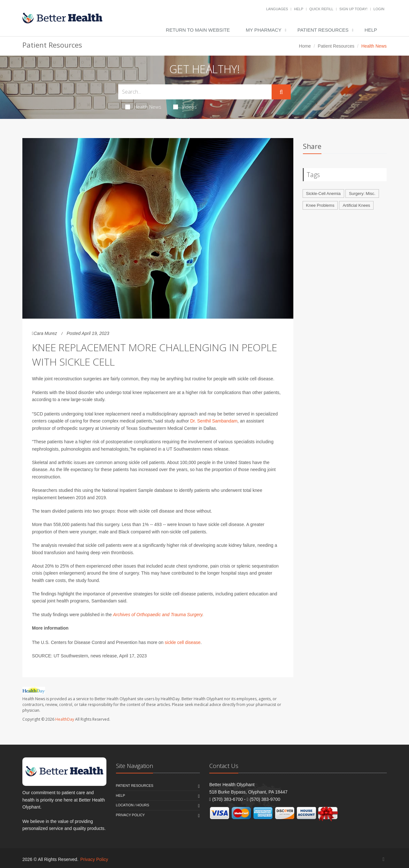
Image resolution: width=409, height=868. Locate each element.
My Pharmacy (263, 30)
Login (379, 9)
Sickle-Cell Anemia (323, 194)
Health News (143, 107)
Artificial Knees (356, 205)
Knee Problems (320, 205)
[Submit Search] (281, 92)
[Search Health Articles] (195, 92)
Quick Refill (321, 9)
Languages (277, 9)
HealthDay (65, 719)
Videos (185, 107)
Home (305, 46)
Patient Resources (323, 30)
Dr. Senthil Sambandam (214, 421)
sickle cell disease (183, 642)
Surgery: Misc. (362, 194)
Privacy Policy (131, 815)
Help (299, 9)
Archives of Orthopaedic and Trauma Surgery (158, 615)
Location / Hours (133, 805)
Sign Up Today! (353, 9)
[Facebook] (383, 859)
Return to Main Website (198, 30)
